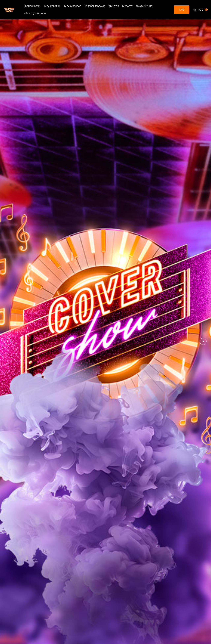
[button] (8, 341)
